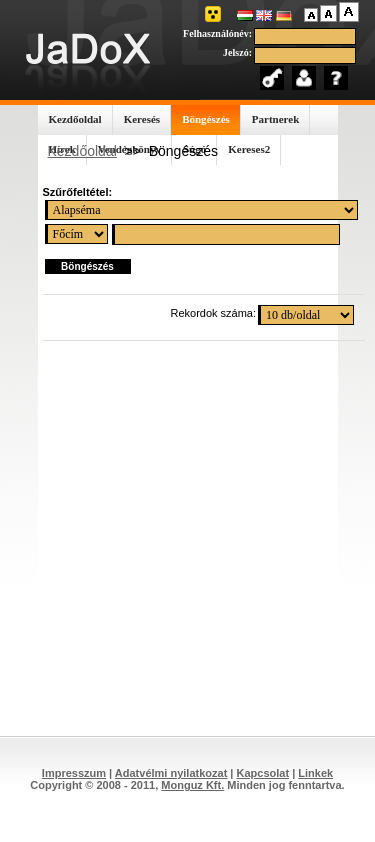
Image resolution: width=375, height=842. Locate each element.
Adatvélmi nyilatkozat (171, 773)
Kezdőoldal (75, 119)
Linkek (315, 773)
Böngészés (206, 119)
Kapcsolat (263, 773)
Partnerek (275, 119)
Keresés (142, 119)
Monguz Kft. (192, 785)
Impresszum (74, 773)
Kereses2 (249, 149)
